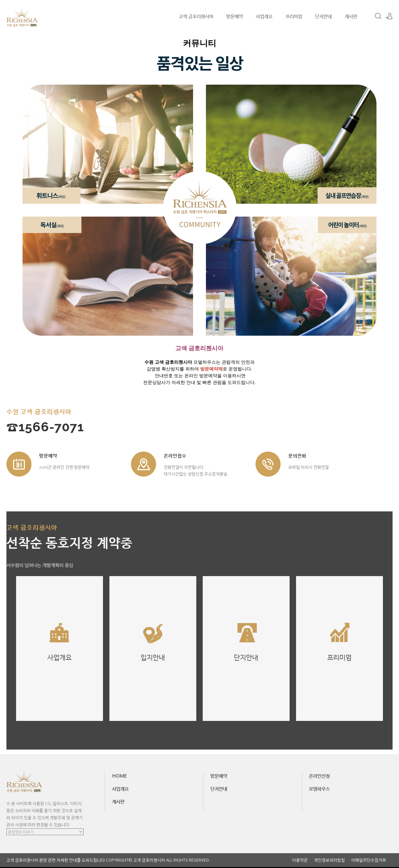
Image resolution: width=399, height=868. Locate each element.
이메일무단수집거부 (369, 860)
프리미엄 (294, 16)
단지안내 (323, 16)
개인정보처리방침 (329, 860)
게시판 (351, 16)
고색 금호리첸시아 (196, 16)
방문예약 (235, 16)
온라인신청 (319, 776)
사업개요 (264, 16)
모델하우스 (319, 789)
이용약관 (300, 860)
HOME (119, 776)
